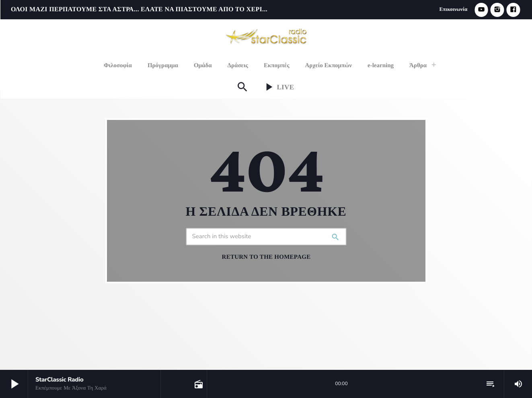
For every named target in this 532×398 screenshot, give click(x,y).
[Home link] (267, 35)
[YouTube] (481, 10)
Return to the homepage (266, 257)
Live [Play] (278, 87)
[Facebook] (513, 10)
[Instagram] (497, 10)
